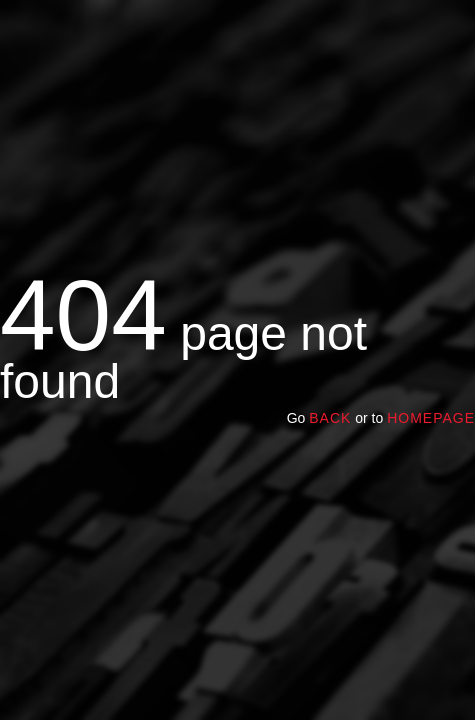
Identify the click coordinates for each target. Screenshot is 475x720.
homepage (431, 418)
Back (330, 418)
